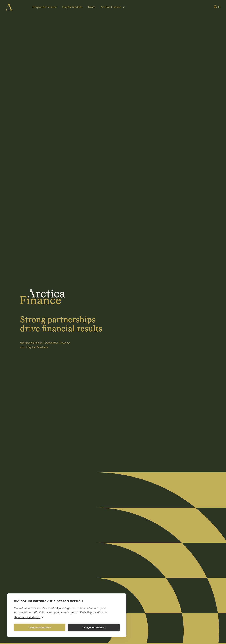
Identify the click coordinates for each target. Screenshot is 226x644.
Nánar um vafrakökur (27, 617)
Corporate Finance (45, 7)
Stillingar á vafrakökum (94, 627)
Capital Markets (72, 7)
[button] (113, 7)
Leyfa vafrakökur (40, 627)
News (92, 7)
